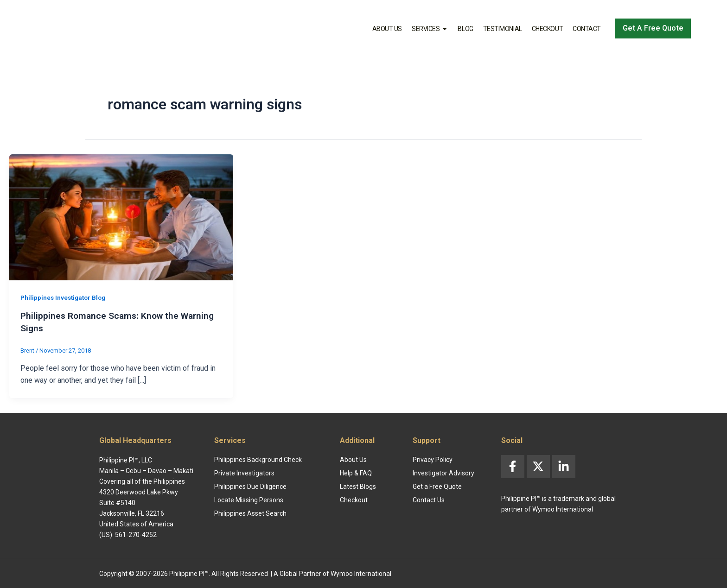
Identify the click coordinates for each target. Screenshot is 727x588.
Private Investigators (244, 472)
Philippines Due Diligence (250, 486)
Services (430, 29)
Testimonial (503, 29)
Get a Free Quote (437, 486)
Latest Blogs (358, 486)
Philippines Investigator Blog (65, 297)
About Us (387, 29)
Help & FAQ (356, 472)
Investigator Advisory (443, 472)
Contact (587, 29)
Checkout (547, 29)
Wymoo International (361, 573)
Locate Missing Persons (249, 499)
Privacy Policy (433, 459)
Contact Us (429, 499)
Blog (465, 29)
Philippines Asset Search (250, 512)
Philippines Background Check (258, 459)
